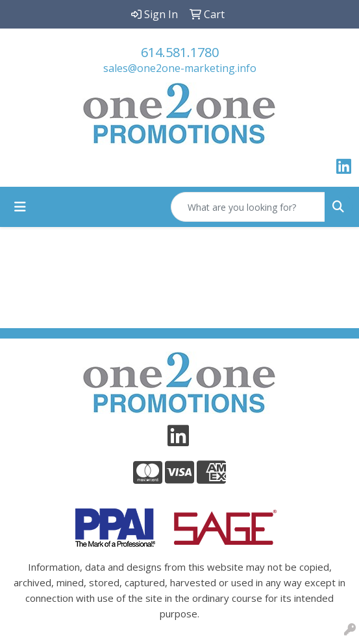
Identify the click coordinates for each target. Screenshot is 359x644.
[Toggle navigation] (20, 207)
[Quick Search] (248, 207)
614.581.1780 (180, 52)
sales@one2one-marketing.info (180, 68)
